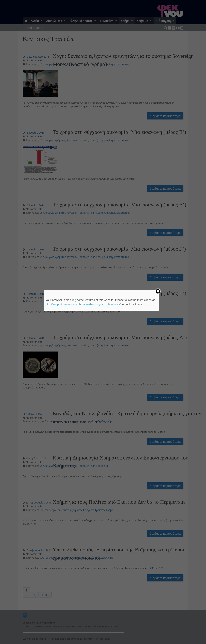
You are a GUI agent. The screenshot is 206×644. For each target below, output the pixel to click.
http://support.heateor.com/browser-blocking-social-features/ (83, 304)
